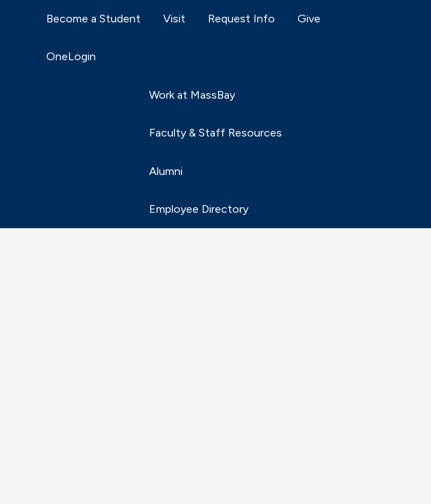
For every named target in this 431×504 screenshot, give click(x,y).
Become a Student (93, 19)
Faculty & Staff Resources (215, 133)
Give (309, 19)
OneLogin (71, 56)
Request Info (241, 19)
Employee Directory (199, 209)
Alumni (166, 171)
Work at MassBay (192, 95)
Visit (174, 19)
